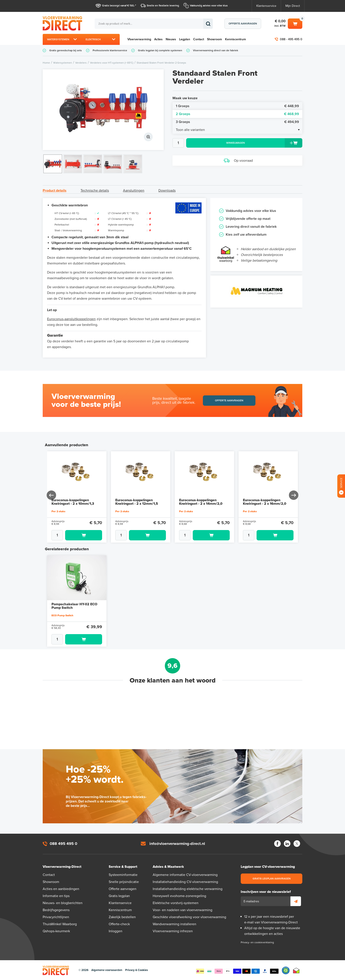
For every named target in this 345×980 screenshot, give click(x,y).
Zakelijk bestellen (122, 917)
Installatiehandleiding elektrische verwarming (188, 889)
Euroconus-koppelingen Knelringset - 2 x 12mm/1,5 (137, 502)
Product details (55, 191)
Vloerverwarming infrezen (173, 931)
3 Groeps (237, 122)
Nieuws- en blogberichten (63, 903)
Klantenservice (266, 6)
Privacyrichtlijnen (56, 917)
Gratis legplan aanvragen (272, 879)
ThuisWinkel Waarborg (60, 924)
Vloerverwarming (139, 39)
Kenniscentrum (236, 39)
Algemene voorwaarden (107, 970)
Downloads (167, 191)
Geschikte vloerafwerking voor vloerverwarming (189, 917)
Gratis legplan (119, 896)
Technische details (95, 191)
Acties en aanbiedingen (61, 889)
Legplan (185, 39)
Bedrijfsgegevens (56, 910)
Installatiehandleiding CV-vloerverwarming (185, 882)
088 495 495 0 (63, 844)
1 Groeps (237, 106)
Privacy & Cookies (137, 970)
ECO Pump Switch (62, 615)
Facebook (277, 844)
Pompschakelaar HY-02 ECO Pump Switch (74, 606)
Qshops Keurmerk (286, 970)
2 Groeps (237, 114)
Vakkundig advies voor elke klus (209, 6)
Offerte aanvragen (243, 24)
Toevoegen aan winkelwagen (84, 535)
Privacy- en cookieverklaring (257, 942)
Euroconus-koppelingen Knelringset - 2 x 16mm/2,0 (265, 502)
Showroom (215, 39)
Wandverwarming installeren (174, 924)
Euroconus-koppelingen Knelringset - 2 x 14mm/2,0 (201, 502)
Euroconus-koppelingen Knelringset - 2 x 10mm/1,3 (73, 502)
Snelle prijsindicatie (124, 882)
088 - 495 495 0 (291, 39)
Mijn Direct (293, 6)
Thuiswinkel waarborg (296, 970)
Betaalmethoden (237, 970)
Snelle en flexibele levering (163, 6)
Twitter (297, 844)
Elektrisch (93, 39)
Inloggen (116, 931)
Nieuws (171, 39)
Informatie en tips (56, 896)
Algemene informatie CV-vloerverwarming (185, 875)
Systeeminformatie (123, 875)
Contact (199, 39)
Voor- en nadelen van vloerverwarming (183, 910)
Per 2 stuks (58, 511)
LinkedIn (287, 844)
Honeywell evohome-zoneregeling (179, 896)
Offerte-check (119, 924)
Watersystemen (58, 39)
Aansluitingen (134, 191)
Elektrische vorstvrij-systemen (176, 903)
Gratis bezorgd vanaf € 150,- (119, 6)
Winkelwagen (295, 23)
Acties (158, 39)
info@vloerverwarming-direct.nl (177, 844)
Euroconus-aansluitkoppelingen (71, 319)
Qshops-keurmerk (56, 931)
